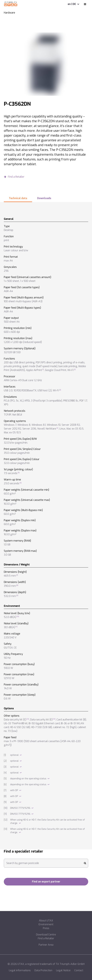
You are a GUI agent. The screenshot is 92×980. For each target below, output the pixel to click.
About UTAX (46, 921)
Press (46, 928)
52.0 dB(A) (10, 617)
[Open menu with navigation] (85, 4)
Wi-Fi (70, 370)
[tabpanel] (46, 526)
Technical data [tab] (18, 198)
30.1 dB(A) (9, 627)
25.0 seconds (12, 483)
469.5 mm (10, 576)
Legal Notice (63, 970)
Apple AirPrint (34, 370)
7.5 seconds (11, 473)
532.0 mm (10, 596)
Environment (46, 924)
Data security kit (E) (15, 720)
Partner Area (46, 945)
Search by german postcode (23, 863)
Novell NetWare (47, 429)
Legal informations (20, 970)
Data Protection (43, 970)
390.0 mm (10, 586)
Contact (79, 970)
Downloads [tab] (44, 198)
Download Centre (46, 935)
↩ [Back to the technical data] (21, 755)
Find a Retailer (46, 938)
